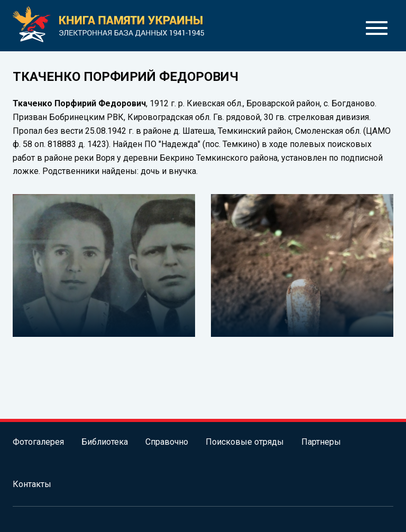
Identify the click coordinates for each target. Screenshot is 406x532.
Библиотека (105, 442)
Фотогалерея (38, 442)
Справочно (167, 442)
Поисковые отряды (245, 442)
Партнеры (321, 442)
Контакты (32, 484)
